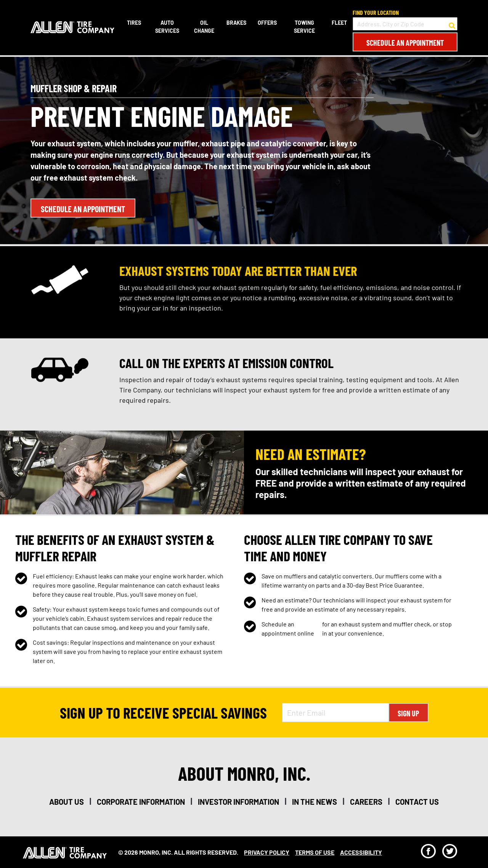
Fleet (339, 23)
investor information (238, 802)
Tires (134, 23)
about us (67, 802)
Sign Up (408, 713)
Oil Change (204, 27)
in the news (315, 802)
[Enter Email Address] (335, 713)
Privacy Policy (267, 852)
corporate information (141, 802)
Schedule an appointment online (288, 629)
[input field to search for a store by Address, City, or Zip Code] (405, 24)
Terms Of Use (315, 852)
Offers (267, 23)
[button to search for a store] (452, 24)
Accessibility (361, 852)
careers (366, 802)
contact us (417, 802)
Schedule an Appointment (405, 43)
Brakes (236, 23)
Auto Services (167, 27)
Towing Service (304, 27)
